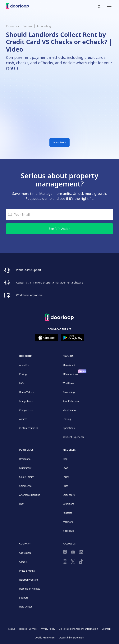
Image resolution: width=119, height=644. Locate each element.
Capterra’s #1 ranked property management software (50, 282)
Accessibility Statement (72, 638)
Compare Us (26, 410)
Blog (65, 459)
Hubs (65, 486)
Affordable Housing (30, 495)
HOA (22, 504)
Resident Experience (74, 437)
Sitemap (106, 629)
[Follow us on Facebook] (65, 553)
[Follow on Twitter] (73, 562)
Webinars (68, 522)
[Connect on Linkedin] (81, 553)
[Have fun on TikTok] (81, 562)
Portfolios (26, 450)
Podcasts (67, 513)
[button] (109, 6)
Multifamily (25, 468)
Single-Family (27, 477)
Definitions (69, 504)
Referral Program (29, 580)
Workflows (68, 383)
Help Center (26, 607)
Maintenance (70, 410)
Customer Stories (29, 428)
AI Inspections (70, 374)
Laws (65, 468)
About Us (24, 365)
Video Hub (68, 531)
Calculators (69, 495)
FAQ (22, 383)
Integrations (26, 401)
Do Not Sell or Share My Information (78, 629)
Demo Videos (27, 392)
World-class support (29, 270)
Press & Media (27, 571)
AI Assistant (69, 365)
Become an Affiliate (30, 589)
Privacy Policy (48, 629)
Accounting (44, 26)
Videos (28, 26)
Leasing (67, 419)
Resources (12, 26)
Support (24, 598)
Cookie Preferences (45, 638)
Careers (23, 562)
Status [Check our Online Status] (12, 629)
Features (68, 356)
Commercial (26, 486)
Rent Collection (71, 401)
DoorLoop (26, 356)
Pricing (23, 374)
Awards (23, 419)
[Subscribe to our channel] (73, 553)
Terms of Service (28, 629)
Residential (25, 459)
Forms (66, 477)
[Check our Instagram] (65, 562)
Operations (69, 428)
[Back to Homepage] (60, 317)
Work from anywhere (29, 295)
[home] (17, 6)
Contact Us (25, 553)
